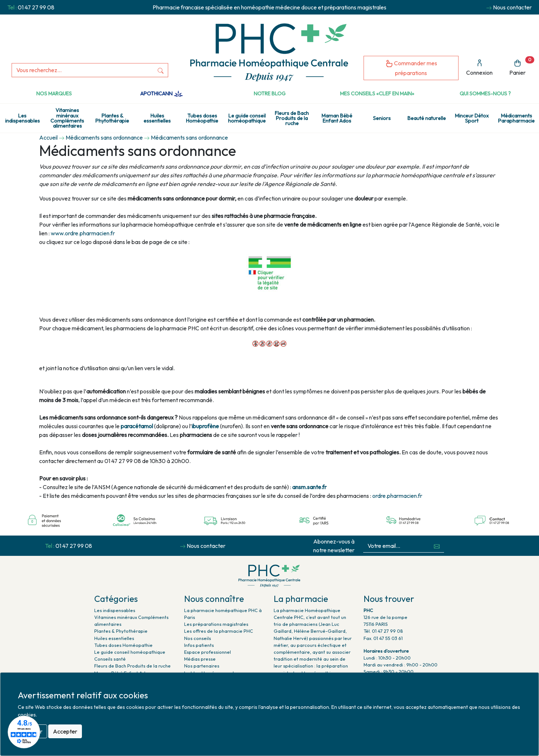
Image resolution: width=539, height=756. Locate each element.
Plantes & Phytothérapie (112, 118)
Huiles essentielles (157, 118)
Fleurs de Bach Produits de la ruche (292, 118)
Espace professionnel (208, 652)
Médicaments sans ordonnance (104, 137)
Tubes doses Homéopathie (202, 118)
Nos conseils (198, 638)
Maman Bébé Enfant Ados (337, 118)
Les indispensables (22, 118)
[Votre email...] (397, 546)
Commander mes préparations (411, 68)
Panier (522, 66)
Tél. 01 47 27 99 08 (383, 631)
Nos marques (54, 94)
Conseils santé (110, 659)
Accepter (65, 731)
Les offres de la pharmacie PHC (219, 631)
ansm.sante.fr (309, 487)
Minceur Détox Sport (472, 118)
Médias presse (200, 659)
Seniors (382, 118)
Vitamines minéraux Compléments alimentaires (67, 118)
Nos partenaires (202, 666)
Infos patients (199, 645)
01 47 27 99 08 (36, 7)
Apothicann (161, 94)
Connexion (479, 68)
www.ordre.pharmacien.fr (83, 233)
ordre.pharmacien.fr (397, 496)
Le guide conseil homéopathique (247, 118)
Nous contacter (512, 7)
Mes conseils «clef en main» (377, 94)
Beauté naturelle (427, 118)
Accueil (48, 137)
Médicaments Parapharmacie (516, 118)
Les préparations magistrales (216, 624)
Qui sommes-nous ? (485, 94)
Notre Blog (270, 94)
